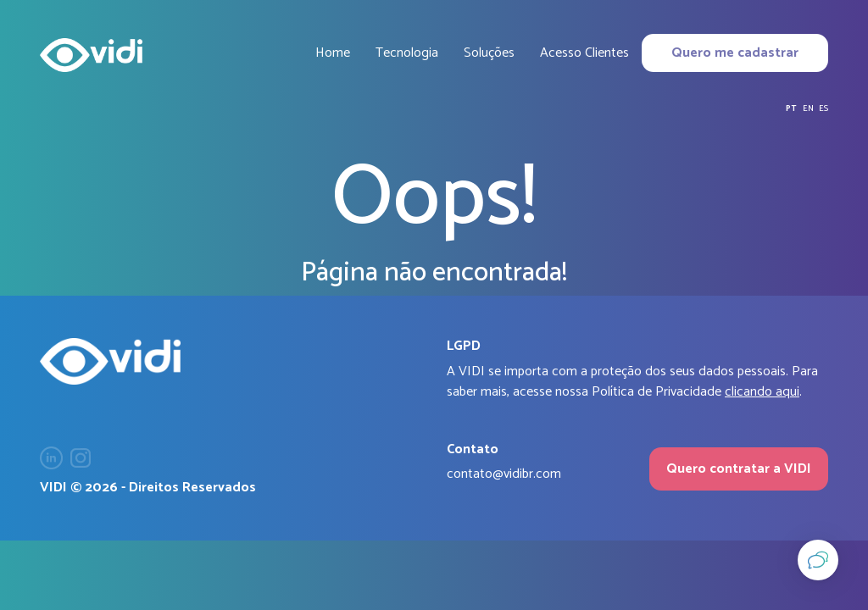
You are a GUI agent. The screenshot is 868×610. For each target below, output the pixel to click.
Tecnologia (407, 53)
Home (333, 53)
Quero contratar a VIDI (739, 469)
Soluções (489, 53)
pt (791, 108)
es (823, 108)
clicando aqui (762, 392)
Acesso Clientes (584, 53)
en (808, 108)
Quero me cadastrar (735, 53)
